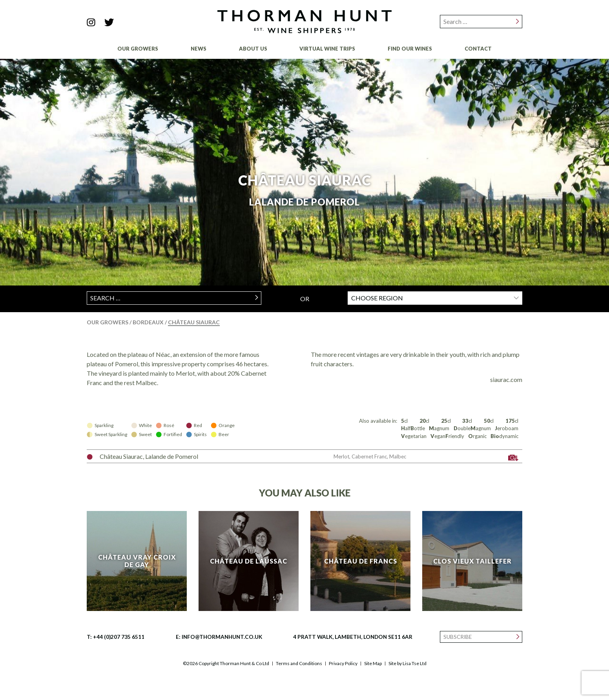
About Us (253, 49)
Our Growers (138, 49)
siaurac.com (506, 379)
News (199, 49)
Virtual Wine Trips (327, 49)
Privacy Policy (343, 664)
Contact (478, 49)
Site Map (373, 664)
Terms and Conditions (299, 664)
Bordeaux (149, 322)
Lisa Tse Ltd (415, 663)
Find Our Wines (410, 49)
